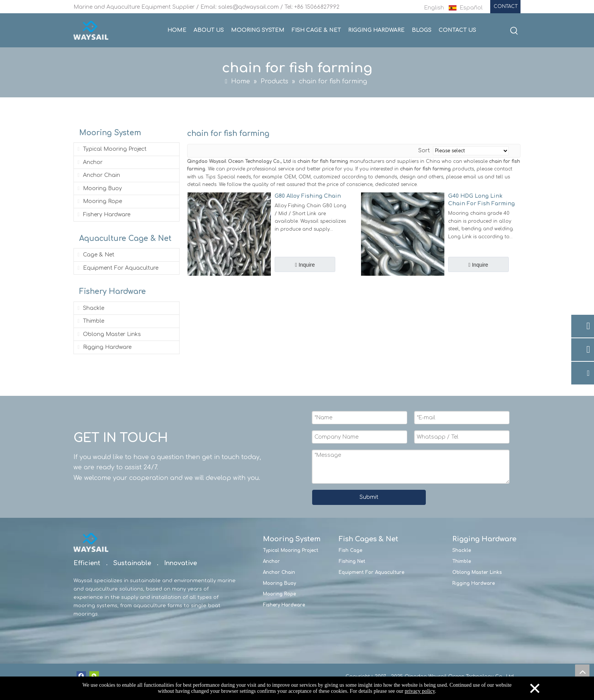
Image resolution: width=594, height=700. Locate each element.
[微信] (94, 676)
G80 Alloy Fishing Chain (308, 196)
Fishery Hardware (103, 215)
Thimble (90, 321)
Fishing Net (352, 561)
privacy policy (420, 691)
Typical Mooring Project (111, 149)
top (582, 672)
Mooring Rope (99, 201)
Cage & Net (95, 255)
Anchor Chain (98, 175)
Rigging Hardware (104, 347)
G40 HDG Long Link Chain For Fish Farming (481, 200)
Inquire (306, 265)
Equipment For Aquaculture (117, 268)
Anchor (89, 162)
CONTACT (506, 6)
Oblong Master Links (109, 334)
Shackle (90, 308)
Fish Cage (350, 550)
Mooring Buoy (99, 188)
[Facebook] (81, 676)
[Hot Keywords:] (514, 31)
